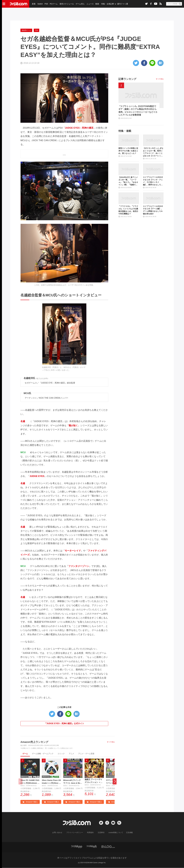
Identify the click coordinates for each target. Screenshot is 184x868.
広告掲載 (127, 833)
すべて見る (111, 742)
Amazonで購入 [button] (30, 802)
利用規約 (90, 833)
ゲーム (25, 754)
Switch (40, 4)
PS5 (46, 4)
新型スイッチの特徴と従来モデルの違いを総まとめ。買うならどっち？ (128, 151)
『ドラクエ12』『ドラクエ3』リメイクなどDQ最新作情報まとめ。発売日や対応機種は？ (128, 210)
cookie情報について (115, 833)
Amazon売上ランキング (34, 742)
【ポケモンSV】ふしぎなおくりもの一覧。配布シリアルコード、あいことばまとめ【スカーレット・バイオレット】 (153, 152)
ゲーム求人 (80, 4)
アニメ (71, 754)
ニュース (90, 4)
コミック (61, 754)
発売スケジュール (66, 4)
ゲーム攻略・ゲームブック (43, 754)
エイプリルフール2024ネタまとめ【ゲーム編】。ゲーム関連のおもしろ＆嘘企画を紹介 (153, 210)
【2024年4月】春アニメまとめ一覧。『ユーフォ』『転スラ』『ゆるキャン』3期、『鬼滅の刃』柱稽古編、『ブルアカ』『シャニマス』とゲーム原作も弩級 (128, 181)
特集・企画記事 (107, 4)
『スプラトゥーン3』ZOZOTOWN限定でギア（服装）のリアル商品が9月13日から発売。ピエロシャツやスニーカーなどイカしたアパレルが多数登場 (138, 111)
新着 (34, 4)
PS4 (36, 30)
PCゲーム (53, 4)
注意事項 (101, 833)
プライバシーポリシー (76, 833)
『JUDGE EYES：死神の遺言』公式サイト (64, 723)
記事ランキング (127, 79)
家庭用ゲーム (26, 30)
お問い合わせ (59, 833)
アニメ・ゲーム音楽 (86, 754)
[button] (115, 782)
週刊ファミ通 (122, 4)
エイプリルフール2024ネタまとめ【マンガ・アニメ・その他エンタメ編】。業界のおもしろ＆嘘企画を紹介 (153, 181)
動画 (97, 4)
